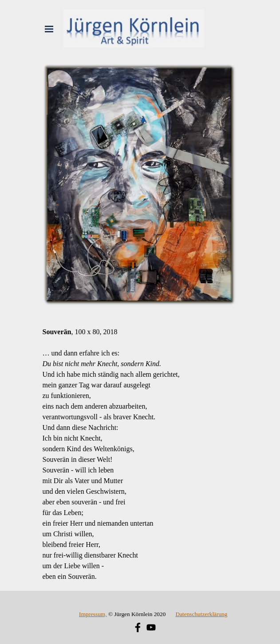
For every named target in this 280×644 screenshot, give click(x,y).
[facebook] (138, 627)
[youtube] (151, 627)
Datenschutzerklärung (202, 614)
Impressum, (93, 614)
